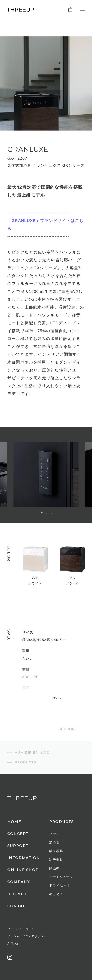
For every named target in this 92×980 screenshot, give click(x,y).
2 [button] (47, 513)
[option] (46, 475)
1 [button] (42, 513)
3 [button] (52, 513)
